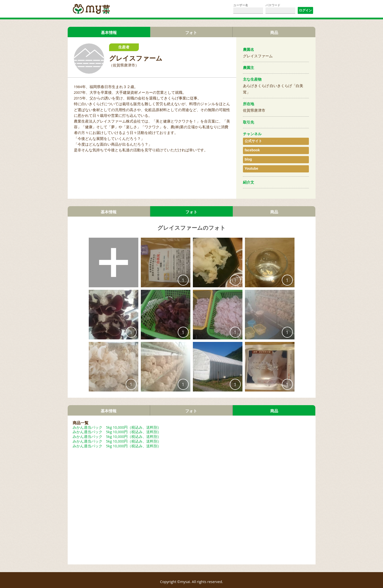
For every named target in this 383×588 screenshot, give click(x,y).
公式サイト (252, 140)
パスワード (273, 5)
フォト (191, 33)
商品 (274, 33)
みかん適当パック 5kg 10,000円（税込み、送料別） (117, 421)
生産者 (124, 47)
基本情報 (109, 205)
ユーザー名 (241, 5)
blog (248, 155)
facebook (251, 148)
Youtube (250, 163)
